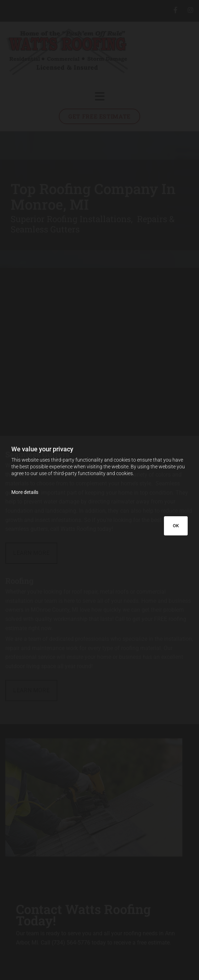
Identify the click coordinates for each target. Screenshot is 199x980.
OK (176, 526)
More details (25, 492)
